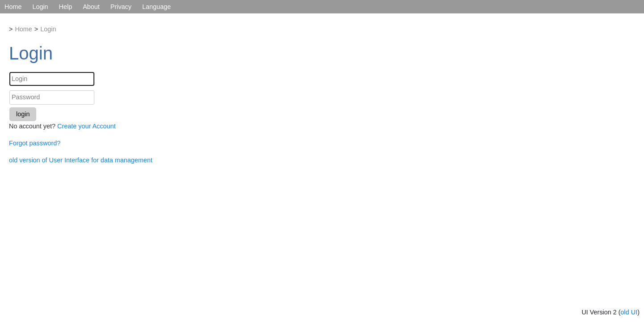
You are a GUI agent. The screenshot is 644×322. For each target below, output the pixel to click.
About (91, 7)
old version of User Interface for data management (81, 160)
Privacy (121, 7)
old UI (629, 312)
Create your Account (86, 126)
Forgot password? (35, 143)
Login (40, 7)
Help (66, 7)
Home (13, 7)
